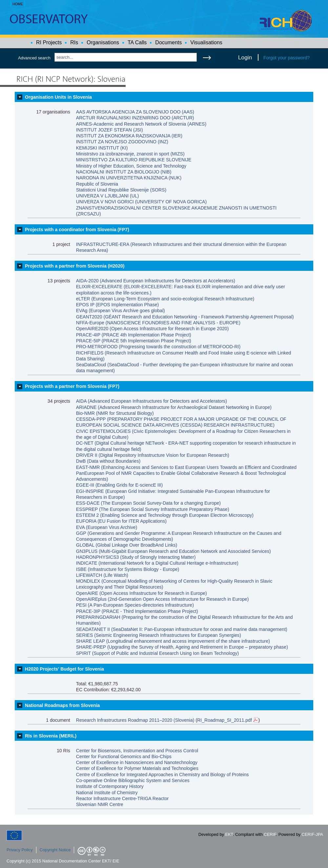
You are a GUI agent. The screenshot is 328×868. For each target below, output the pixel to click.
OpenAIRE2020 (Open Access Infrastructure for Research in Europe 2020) (153, 329)
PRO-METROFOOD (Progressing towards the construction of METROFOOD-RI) (158, 347)
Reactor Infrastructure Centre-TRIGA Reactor (122, 798)
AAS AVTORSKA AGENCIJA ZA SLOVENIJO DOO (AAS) (135, 112)
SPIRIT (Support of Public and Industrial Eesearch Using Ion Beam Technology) (157, 653)
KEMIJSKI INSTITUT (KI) (102, 148)
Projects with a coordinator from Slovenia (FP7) (77, 230)
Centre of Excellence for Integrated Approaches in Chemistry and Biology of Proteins (163, 775)
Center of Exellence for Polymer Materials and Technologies (137, 768)
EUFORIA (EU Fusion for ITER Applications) (121, 521)
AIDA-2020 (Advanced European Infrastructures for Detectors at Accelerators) (156, 281)
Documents (168, 42)
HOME (18, 4)
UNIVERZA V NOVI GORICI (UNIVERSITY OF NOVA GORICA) (141, 202)
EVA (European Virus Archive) (107, 527)
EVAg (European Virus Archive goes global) (121, 311)
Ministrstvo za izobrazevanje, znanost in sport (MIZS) (130, 154)
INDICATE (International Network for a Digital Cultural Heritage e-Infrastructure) (157, 563)
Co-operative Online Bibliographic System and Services (133, 780)
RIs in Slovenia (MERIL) (51, 736)
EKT (229, 834)
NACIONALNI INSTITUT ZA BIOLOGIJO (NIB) (124, 172)
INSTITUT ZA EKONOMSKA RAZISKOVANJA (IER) (129, 136)
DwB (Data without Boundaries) (108, 461)
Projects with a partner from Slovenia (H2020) (75, 266)
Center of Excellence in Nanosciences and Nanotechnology (137, 762)
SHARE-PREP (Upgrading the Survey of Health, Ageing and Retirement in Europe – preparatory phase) (182, 647)
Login (245, 57)
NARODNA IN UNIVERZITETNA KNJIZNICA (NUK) (129, 178)
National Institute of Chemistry (107, 793)
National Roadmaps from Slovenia (62, 705)
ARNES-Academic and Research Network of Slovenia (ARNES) (141, 124)
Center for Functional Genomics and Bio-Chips (124, 757)
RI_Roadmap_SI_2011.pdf (228, 720)
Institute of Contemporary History (110, 786)
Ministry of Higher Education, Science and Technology (131, 166)
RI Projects (49, 42)
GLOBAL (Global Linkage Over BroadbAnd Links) (127, 545)
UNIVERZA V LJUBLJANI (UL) (108, 196)
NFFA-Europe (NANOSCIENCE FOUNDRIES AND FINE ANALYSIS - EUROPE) (158, 323)
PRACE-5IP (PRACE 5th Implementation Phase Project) (134, 341)
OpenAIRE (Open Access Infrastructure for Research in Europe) (142, 593)
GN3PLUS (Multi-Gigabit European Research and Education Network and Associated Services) (174, 551)
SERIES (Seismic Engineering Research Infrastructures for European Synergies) (159, 635)
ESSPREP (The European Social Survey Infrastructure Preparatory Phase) (153, 509)
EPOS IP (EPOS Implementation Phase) (117, 305)
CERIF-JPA (312, 834)
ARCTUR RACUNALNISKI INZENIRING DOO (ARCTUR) (135, 118)
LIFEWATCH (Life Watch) (102, 575)
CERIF (270, 834)
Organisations (103, 42)
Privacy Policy (20, 850)
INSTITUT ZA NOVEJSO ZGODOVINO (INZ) (122, 142)
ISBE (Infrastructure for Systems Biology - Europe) (128, 569)
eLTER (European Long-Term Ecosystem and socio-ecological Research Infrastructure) (165, 299)
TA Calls (137, 42)
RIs (74, 42)
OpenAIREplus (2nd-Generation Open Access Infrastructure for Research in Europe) (163, 599)
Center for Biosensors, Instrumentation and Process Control (137, 751)
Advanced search (34, 58)
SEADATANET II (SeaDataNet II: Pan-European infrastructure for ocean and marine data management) (182, 629)
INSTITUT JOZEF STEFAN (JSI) (110, 130)
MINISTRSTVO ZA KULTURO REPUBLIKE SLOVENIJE (134, 160)
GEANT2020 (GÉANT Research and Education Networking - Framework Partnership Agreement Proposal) (185, 317)
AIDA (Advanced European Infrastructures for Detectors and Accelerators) (152, 401)
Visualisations (206, 42)
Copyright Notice (55, 850)
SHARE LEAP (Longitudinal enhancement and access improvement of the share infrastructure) (173, 641)
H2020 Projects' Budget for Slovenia (64, 669)
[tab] (164, 97)
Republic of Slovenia (97, 184)
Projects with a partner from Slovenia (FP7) (72, 386)
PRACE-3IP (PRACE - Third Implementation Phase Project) (137, 611)
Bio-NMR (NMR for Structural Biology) (115, 413)
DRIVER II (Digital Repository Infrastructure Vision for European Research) (153, 455)
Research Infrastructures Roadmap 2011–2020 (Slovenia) (135, 720)
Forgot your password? (287, 58)
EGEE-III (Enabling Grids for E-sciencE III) (119, 485)
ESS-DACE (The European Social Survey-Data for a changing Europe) (148, 503)
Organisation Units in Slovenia (58, 97)
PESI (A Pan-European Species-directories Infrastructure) (135, 605)
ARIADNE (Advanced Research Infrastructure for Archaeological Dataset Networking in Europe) (174, 407)
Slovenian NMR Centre (100, 804)
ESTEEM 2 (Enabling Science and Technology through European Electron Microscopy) (165, 515)
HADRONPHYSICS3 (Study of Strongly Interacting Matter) (136, 557)
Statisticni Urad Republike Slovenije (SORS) (121, 190)
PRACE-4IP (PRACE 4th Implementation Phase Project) (134, 335)
